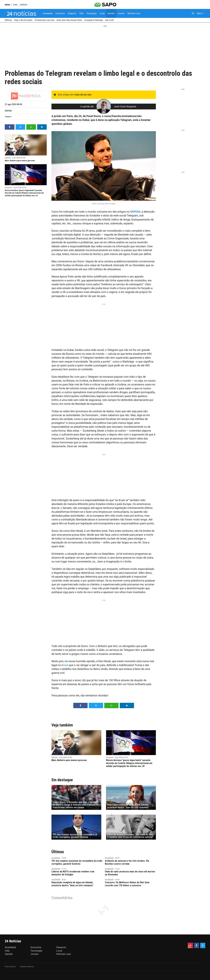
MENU (7, 5)
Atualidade (56, 858)
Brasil (65, 665)
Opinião (8, 111)
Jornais (23, 5)
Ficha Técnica (10, 967)
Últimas (58, 852)
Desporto (8, 188)
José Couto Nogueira (125, 107)
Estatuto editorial (27, 967)
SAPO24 (135, 212)
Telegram (8, 117)
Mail (15, 5)
